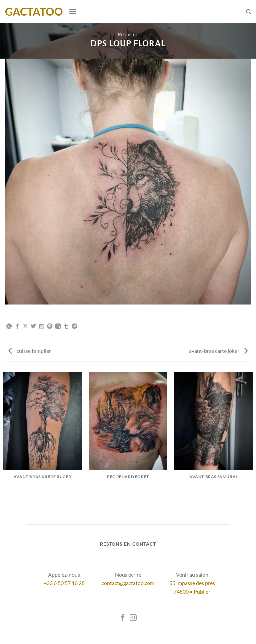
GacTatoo (34, 12)
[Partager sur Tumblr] (66, 326)
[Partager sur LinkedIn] (58, 326)
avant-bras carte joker (218, 351)
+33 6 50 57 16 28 (64, 583)
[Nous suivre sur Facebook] (123, 618)
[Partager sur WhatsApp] (9, 326)
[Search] (248, 12)
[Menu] (73, 11)
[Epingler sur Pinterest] (50, 326)
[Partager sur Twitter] (33, 326)
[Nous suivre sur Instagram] (133, 618)
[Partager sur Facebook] (17, 326)
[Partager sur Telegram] (74, 326)
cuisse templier (30, 351)
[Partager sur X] (25, 326)
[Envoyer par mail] (42, 326)
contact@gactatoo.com (128, 583)
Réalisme (128, 34)
